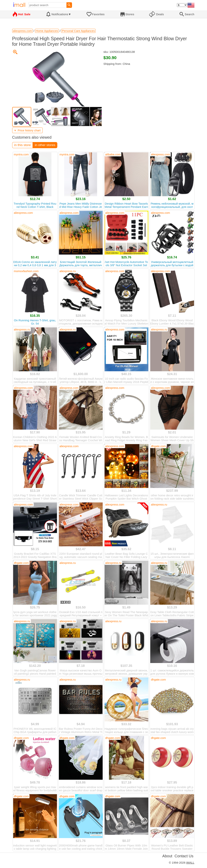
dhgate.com (158, 446)
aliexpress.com (161, 154)
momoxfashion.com (26, 271)
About (167, 856)
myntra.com (21, 154)
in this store (23, 145)
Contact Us (184, 856)
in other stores (45, 145)
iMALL (190, 863)
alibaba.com (113, 154)
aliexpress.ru (68, 271)
